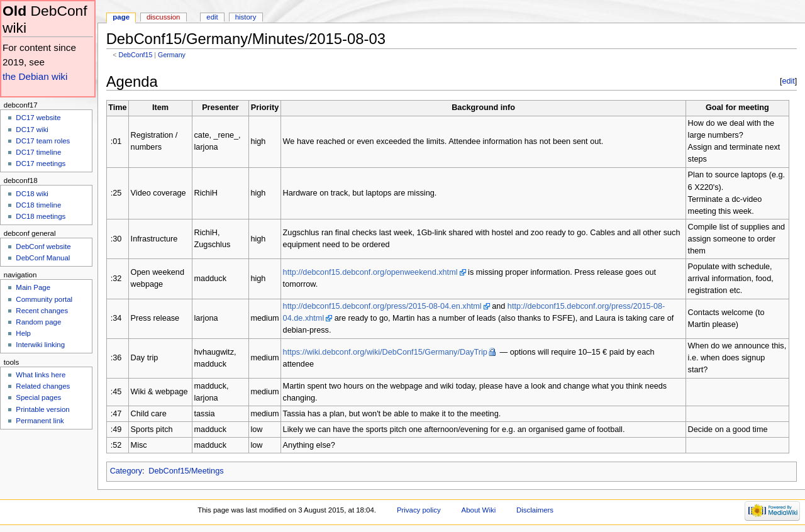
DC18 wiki (32, 194)
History (246, 17)
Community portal (44, 299)
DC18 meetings (41, 216)
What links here (41, 375)
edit (788, 81)
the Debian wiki (35, 76)
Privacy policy (419, 510)
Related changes (43, 386)
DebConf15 (135, 55)
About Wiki (479, 510)
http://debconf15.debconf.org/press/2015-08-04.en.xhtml (382, 306)
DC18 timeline (38, 205)
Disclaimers (535, 510)
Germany (172, 55)
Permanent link (40, 421)
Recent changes (42, 311)
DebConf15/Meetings (186, 471)
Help (23, 333)
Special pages (38, 397)
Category (126, 471)
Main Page (33, 287)
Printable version (42, 409)
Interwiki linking (40, 345)
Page (121, 17)
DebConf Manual (43, 258)
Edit (212, 17)
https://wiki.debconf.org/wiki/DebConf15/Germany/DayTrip (385, 352)
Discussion (163, 17)
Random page (38, 322)
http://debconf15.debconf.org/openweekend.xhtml (370, 272)
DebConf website (43, 247)
